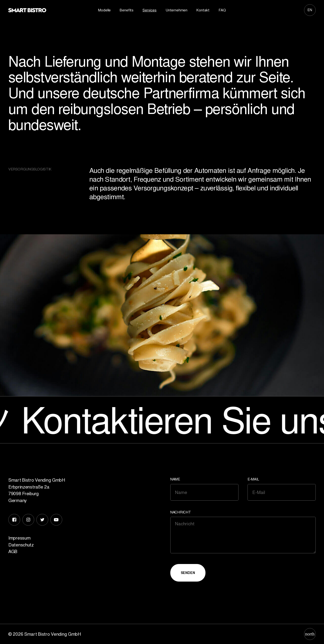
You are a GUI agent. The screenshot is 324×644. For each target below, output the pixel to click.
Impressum (19, 538)
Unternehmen (176, 10)
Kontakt (203, 10)
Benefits (127, 10)
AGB (13, 551)
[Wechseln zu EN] (310, 10)
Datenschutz (21, 545)
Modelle (104, 10)
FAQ (222, 10)
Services (150, 10)
